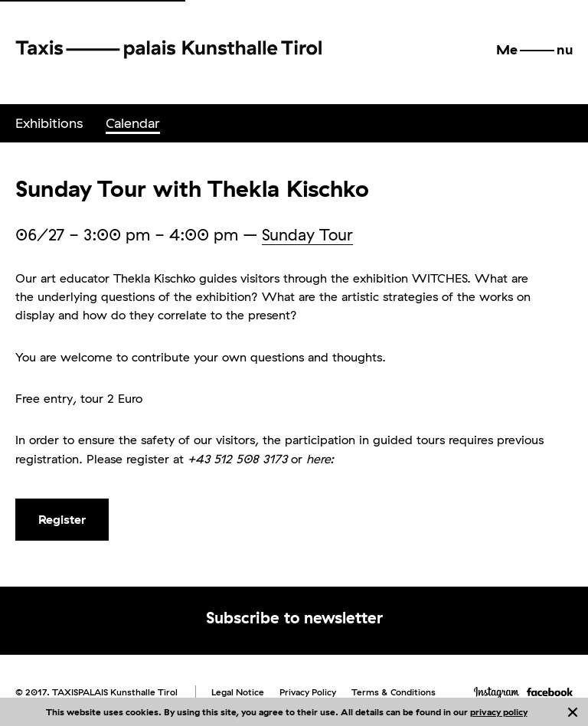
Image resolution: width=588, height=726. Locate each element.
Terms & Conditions (394, 692)
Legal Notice (238, 692)
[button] (534, 50)
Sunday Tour (307, 234)
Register (62, 519)
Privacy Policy (308, 692)
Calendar (133, 123)
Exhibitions (49, 123)
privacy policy (499, 712)
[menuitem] (49, 123)
